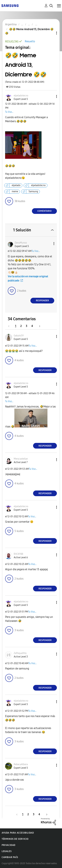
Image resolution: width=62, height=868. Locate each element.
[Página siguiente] (39, 326)
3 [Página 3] (27, 326)
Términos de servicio (15, 839)
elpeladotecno (38, 185)
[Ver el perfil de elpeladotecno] (21, 96)
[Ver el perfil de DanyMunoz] (21, 243)
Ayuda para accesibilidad (18, 833)
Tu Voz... (9, 112)
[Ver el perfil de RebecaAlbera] (21, 764)
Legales (7, 851)
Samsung (33, 191)
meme (15, 191)
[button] (51, 96)
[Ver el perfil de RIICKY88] (18, 554)
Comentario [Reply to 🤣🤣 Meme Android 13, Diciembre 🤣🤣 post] (44, 211)
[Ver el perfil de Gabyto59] (19, 336)
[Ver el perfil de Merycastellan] (21, 459)
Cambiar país (10, 857)
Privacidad (9, 845)
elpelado (16, 185)
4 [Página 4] (32, 326)
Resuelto (30, 41)
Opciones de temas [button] (51, 33)
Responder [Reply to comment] (42, 301)
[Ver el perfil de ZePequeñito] (20, 653)
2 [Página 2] (21, 326)
